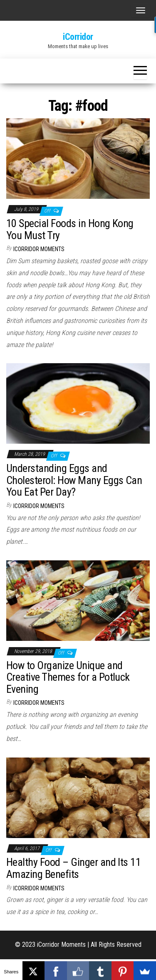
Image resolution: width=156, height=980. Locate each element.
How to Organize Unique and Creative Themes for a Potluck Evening (68, 677)
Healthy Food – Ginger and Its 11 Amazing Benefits (73, 868)
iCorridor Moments (39, 249)
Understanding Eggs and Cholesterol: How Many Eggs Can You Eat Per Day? (74, 480)
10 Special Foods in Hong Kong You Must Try (70, 229)
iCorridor (78, 37)
